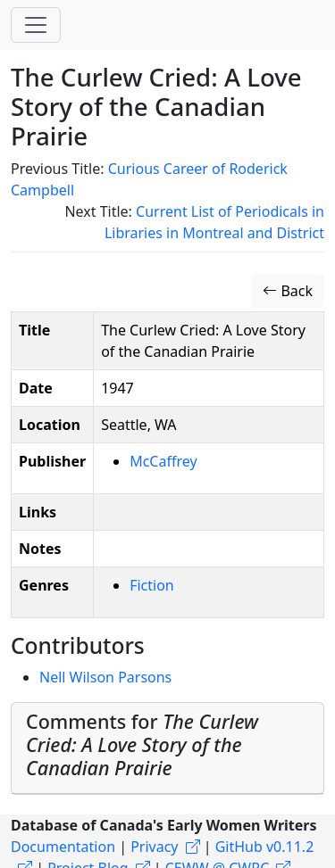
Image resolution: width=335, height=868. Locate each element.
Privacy (154, 847)
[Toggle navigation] (36, 25)
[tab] (167, 748)
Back (288, 291)
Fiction (152, 585)
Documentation (63, 847)
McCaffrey (163, 461)
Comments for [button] (142, 744)
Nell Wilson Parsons (105, 677)
